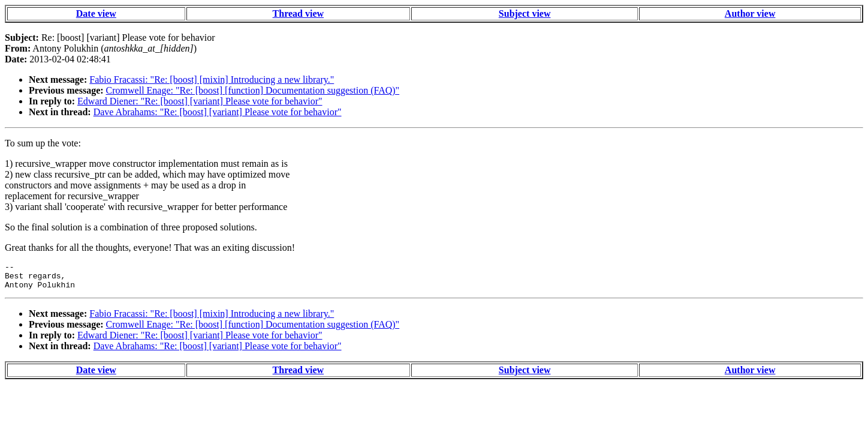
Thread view (298, 13)
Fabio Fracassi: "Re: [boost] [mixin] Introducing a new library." (212, 79)
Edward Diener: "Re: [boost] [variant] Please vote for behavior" (200, 101)
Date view (96, 13)
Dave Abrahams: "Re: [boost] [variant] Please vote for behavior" (218, 112)
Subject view (525, 13)
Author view (750, 13)
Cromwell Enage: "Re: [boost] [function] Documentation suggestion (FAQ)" (253, 90)
